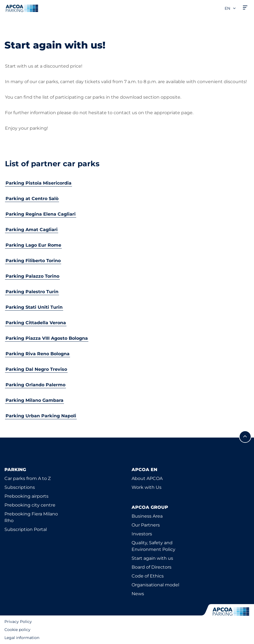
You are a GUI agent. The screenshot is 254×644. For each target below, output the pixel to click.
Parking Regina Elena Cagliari (41, 214)
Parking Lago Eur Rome (33, 245)
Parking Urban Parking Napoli (41, 416)
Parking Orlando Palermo (35, 385)
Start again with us (152, 558)
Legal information (22, 638)
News (138, 594)
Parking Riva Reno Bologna (38, 354)
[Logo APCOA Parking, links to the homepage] (22, 8)
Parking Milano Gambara (34, 400)
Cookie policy (17, 630)
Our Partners (146, 525)
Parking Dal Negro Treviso (36, 369)
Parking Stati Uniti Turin (34, 307)
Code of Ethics (148, 576)
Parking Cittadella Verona (36, 323)
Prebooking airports (26, 496)
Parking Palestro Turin (32, 292)
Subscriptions (20, 487)
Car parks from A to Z (28, 478)
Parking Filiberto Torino (33, 261)
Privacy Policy (18, 622)
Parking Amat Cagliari (32, 230)
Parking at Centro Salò (32, 199)
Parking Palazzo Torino (32, 276)
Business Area (147, 516)
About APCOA (147, 478)
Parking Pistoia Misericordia (39, 183)
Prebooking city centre (30, 505)
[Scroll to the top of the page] (245, 437)
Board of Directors (152, 567)
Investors (142, 534)
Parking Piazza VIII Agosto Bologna (47, 338)
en (230, 8)
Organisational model (155, 585)
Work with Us (147, 487)
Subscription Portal (26, 529)
